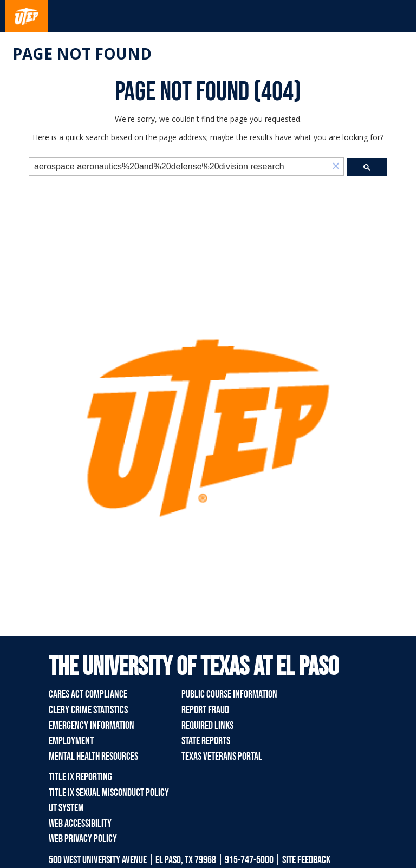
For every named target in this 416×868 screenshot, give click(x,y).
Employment (71, 741)
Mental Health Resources (93, 757)
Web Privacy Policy (83, 839)
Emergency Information (92, 726)
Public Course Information (229, 694)
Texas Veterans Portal (222, 757)
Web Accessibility (80, 824)
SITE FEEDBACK (306, 860)
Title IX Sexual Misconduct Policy (109, 793)
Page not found (82, 54)
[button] (336, 167)
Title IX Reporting (80, 777)
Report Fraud (205, 710)
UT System (66, 808)
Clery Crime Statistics (88, 710)
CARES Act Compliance (88, 694)
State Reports (206, 741)
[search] (179, 167)
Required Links (207, 726)
